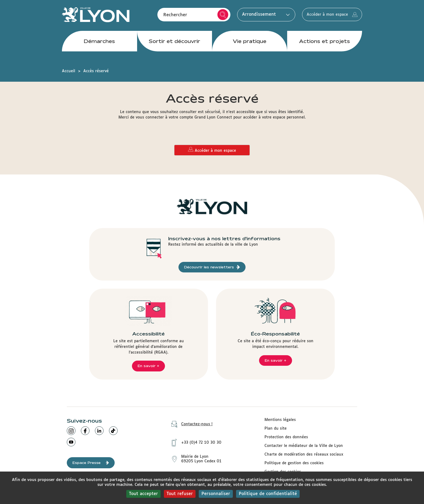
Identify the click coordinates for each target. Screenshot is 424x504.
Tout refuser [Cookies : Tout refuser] (180, 494)
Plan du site (276, 429)
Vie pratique (250, 43)
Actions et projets (324, 43)
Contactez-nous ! (190, 424)
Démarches (99, 43)
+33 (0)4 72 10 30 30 (195, 442)
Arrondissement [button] (258, 16)
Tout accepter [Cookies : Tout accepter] (143, 494)
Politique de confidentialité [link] (268, 494)
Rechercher (216, 16)
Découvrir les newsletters (212, 267)
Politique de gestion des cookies (294, 463)
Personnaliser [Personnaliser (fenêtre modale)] (216, 494)
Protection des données (286, 437)
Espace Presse (91, 463)
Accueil (69, 71)
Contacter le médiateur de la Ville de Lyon (304, 446)
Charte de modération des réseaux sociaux (304, 454)
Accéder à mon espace (329, 16)
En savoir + (148, 366)
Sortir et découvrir (174, 43)
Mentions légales (280, 420)
